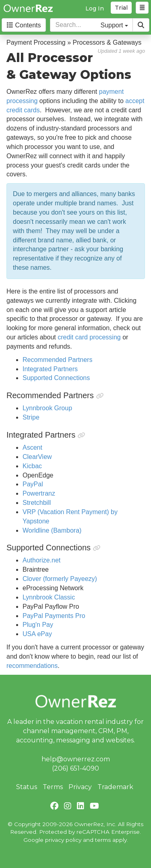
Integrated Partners (50, 369)
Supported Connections (56, 378)
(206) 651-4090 (75, 768)
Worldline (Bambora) (52, 530)
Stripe (31, 417)
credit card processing (89, 337)
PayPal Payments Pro (54, 616)
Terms (53, 787)
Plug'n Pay (38, 625)
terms (103, 840)
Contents (24, 25)
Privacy (80, 787)
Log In (95, 8)
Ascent (32, 447)
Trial (121, 8)
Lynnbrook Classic (49, 597)
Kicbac (32, 466)
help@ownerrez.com (76, 759)
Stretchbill (37, 503)
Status (27, 787)
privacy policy (63, 840)
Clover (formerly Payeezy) (60, 579)
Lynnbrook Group (47, 408)
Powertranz (39, 493)
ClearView (37, 457)
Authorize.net (41, 560)
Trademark (115, 787)
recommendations (32, 666)
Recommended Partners (57, 360)
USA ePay (37, 634)
